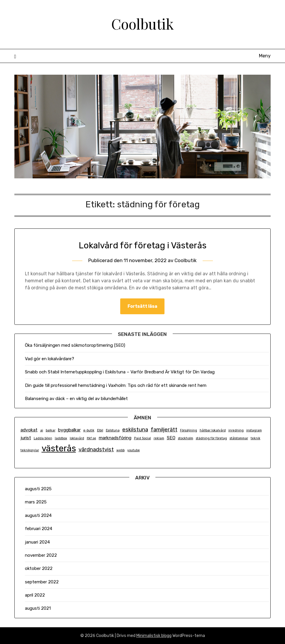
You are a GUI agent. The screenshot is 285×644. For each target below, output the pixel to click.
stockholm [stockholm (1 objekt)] (186, 438)
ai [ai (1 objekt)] (42, 430)
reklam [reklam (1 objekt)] (159, 438)
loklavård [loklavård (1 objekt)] (77, 438)
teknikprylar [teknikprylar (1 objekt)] (30, 450)
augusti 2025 (38, 489)
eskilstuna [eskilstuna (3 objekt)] (135, 430)
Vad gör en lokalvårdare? (50, 359)
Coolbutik (142, 24)
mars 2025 (36, 502)
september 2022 (42, 582)
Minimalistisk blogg (154, 636)
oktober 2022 (39, 568)
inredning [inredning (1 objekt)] (236, 430)
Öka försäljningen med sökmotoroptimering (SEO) (75, 345)
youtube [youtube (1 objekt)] (134, 450)
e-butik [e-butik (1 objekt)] (89, 430)
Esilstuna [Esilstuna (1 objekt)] (113, 430)
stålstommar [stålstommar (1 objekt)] (239, 438)
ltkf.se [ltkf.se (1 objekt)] (91, 438)
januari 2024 (37, 542)
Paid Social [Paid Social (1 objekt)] (142, 438)
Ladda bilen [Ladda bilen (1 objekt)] (43, 438)
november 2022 (41, 555)
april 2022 (35, 595)
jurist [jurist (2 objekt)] (26, 438)
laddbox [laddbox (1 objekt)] (61, 438)
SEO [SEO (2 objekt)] (171, 438)
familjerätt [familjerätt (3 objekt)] (164, 430)
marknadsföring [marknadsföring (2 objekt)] (115, 438)
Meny (265, 56)
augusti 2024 (38, 515)
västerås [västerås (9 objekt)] (59, 448)
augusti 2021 (38, 608)
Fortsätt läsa (142, 306)
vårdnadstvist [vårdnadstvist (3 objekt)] (96, 450)
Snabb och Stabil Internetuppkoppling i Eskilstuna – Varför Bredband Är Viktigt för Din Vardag (120, 372)
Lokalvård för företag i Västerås (142, 245)
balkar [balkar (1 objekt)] (51, 430)
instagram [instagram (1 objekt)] (254, 430)
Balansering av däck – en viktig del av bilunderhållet (76, 399)
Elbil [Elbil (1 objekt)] (100, 430)
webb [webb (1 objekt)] (121, 450)
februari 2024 (39, 529)
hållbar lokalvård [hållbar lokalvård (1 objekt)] (213, 430)
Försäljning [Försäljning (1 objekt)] (189, 430)
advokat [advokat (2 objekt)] (29, 430)
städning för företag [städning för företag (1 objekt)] (211, 438)
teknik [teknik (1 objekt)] (256, 438)
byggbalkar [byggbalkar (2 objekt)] (69, 430)
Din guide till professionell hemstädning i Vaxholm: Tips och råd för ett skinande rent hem (116, 385)
